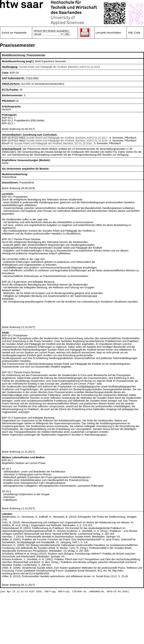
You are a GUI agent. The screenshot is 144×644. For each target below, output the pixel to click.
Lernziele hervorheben (108, 33)
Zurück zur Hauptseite (14, 33)
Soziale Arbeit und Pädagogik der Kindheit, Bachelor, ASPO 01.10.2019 (59, 67)
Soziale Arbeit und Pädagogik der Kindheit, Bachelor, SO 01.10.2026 (53, 143)
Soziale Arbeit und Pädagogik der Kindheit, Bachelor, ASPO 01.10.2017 (67, 138)
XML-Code (134, 33)
